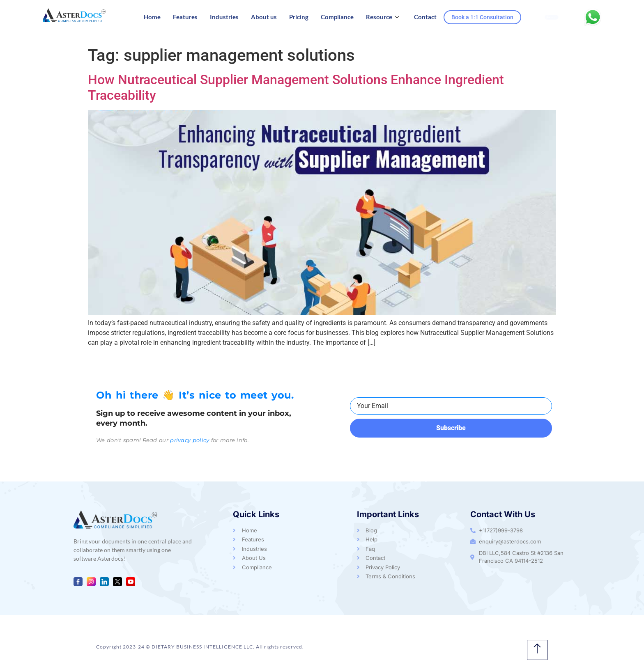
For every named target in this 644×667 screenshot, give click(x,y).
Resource (383, 17)
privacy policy (190, 440)
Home (152, 17)
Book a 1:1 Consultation (482, 17)
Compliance (337, 17)
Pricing (299, 17)
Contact (425, 17)
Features (185, 17)
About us (264, 17)
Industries (224, 17)
